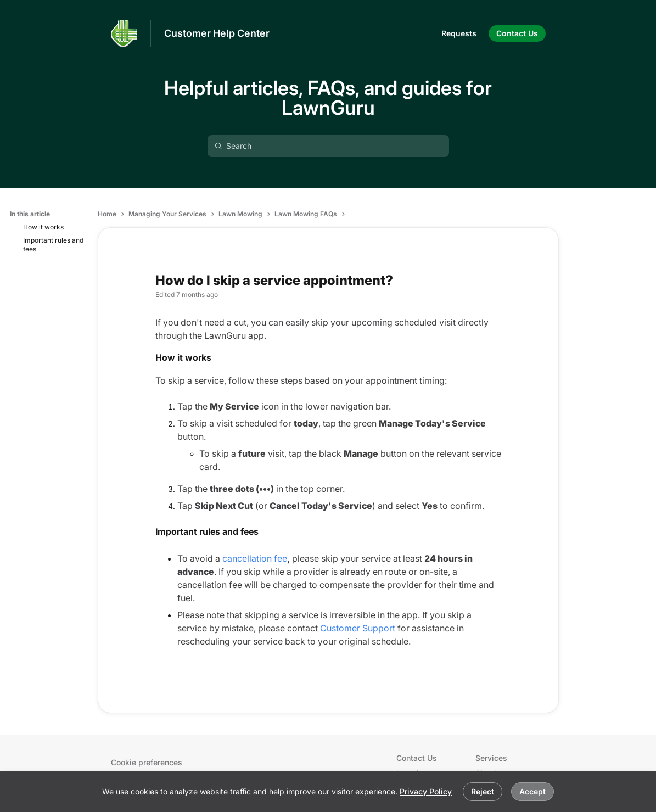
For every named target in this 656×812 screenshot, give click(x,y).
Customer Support (358, 628)
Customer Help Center (217, 33)
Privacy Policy (426, 791)
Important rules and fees (53, 245)
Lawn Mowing (240, 214)
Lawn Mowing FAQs (306, 214)
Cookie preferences (147, 762)
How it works (43, 227)
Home (107, 214)
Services (491, 758)
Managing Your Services (167, 214)
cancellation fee (255, 558)
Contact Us (417, 758)
